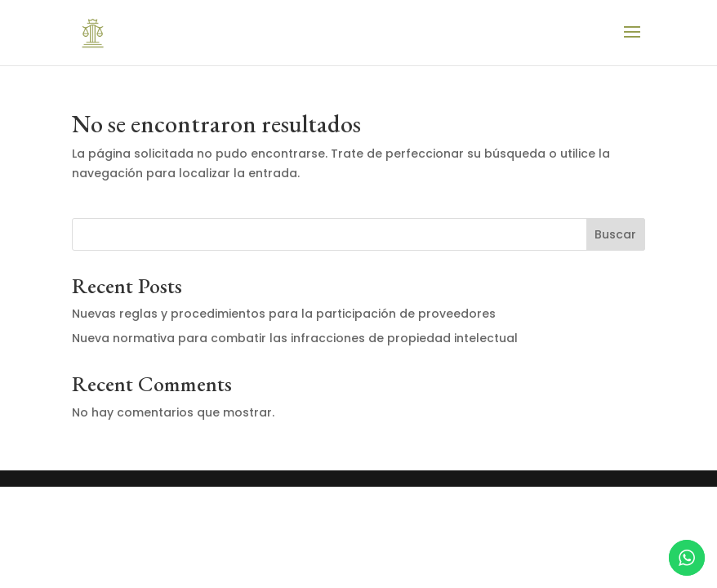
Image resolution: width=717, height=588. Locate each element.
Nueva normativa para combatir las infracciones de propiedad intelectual (295, 338)
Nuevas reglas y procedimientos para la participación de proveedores (284, 314)
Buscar (615, 234)
